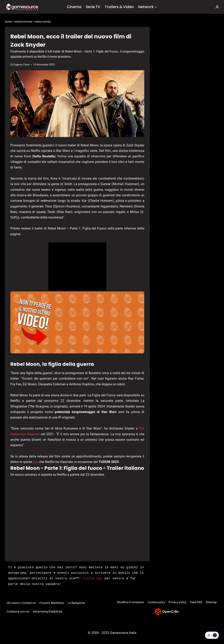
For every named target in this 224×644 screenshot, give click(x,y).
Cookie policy (156, 602)
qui (35, 462)
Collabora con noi (18, 611)
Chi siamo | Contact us (21, 603)
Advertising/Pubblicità (48, 611)
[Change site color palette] (212, 635)
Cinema (74, 7)
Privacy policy (178, 602)
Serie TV (93, 7)
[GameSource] (22, 7)
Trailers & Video (119, 7)
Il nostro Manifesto (52, 603)
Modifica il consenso (130, 602)
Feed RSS (196, 602)
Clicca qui (93, 578)
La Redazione (76, 603)
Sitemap (211, 602)
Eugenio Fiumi (21, 65)
